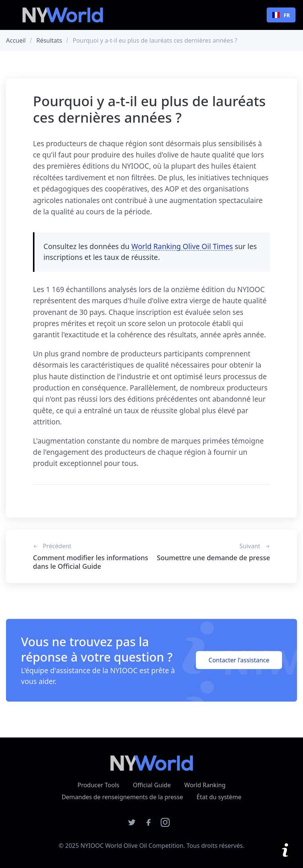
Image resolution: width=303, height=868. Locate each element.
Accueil (16, 40)
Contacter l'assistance (239, 660)
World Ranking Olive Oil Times (182, 246)
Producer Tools (99, 785)
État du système (219, 797)
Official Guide (152, 785)
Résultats (49, 40)
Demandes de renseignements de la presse (122, 797)
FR (281, 15)
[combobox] (281, 15)
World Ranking (205, 785)
